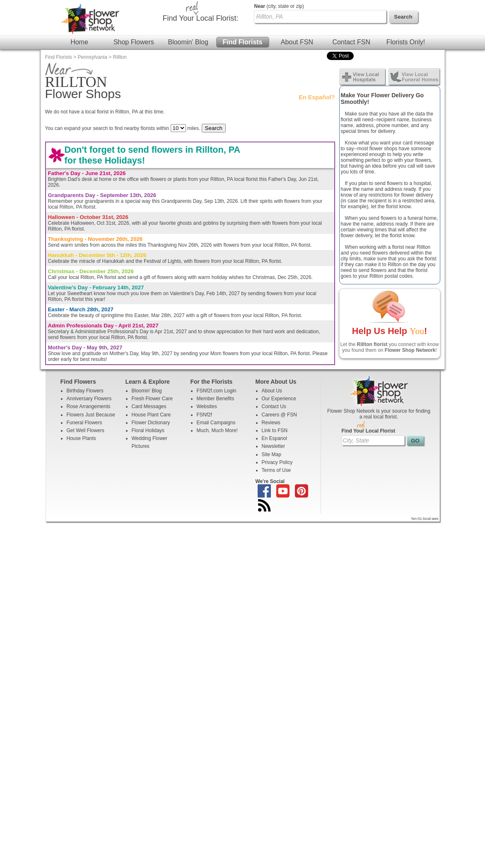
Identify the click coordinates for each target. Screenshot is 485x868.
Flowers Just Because (91, 415)
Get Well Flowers (86, 430)
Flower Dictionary (151, 423)
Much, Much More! (217, 430)
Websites (207, 406)
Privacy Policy (277, 462)
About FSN (297, 42)
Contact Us (274, 406)
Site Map (271, 454)
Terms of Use (276, 470)
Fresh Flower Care (152, 399)
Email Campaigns (216, 423)
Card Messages (149, 406)
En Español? (317, 97)
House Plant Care (151, 415)
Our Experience (279, 399)
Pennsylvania (93, 57)
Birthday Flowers (85, 391)
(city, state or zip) (279, 6)
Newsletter (274, 446)
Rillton (120, 57)
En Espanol (274, 438)
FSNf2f (204, 415)
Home (79, 42)
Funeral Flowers (84, 423)
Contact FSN (351, 42)
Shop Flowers (134, 42)
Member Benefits (216, 399)
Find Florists (243, 42)
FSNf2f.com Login (217, 391)
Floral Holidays (148, 430)
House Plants (81, 438)
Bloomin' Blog (188, 42)
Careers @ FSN (280, 415)
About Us (272, 391)
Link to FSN (275, 430)
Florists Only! (406, 42)
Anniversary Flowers (89, 399)
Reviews (271, 423)
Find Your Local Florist (369, 431)
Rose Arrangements (89, 406)
